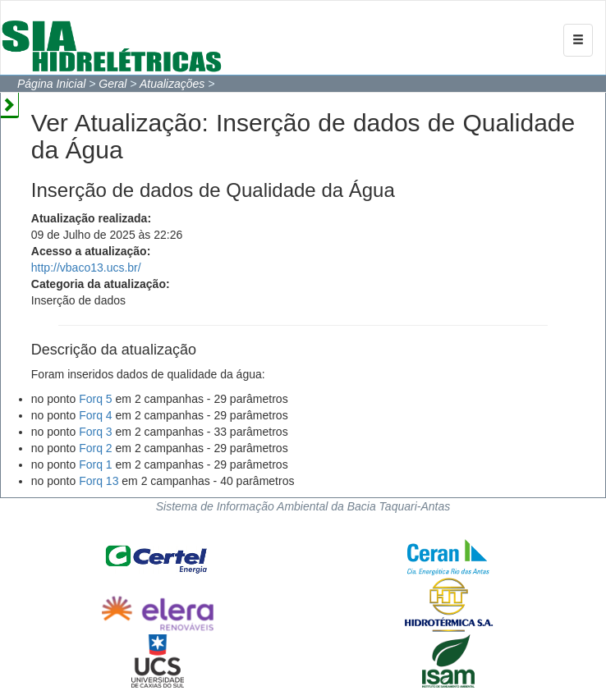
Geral (112, 84)
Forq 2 (95, 448)
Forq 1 (95, 464)
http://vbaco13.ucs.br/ (86, 268)
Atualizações (172, 84)
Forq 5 (95, 399)
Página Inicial (51, 84)
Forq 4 (95, 415)
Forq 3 (95, 432)
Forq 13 (99, 481)
